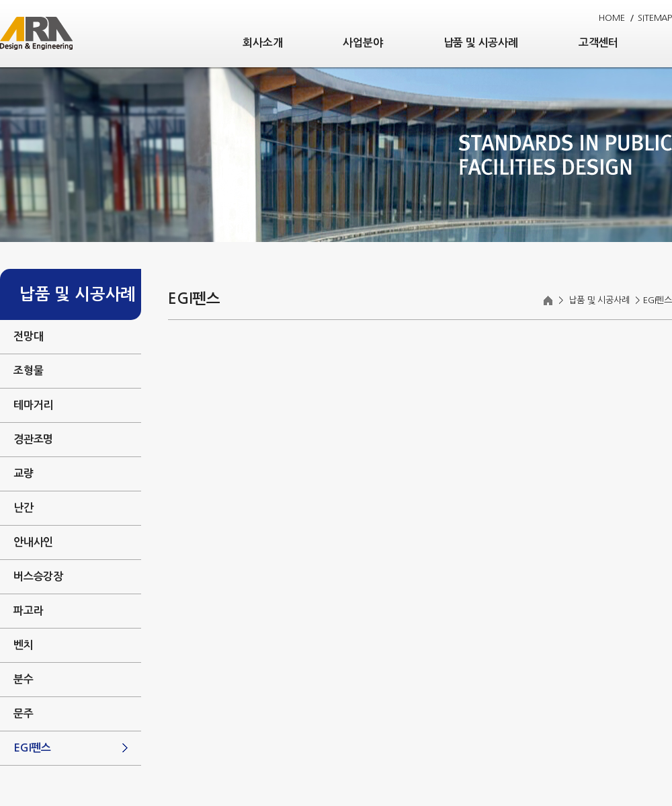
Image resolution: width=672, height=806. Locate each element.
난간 (24, 508)
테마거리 (33, 405)
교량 (24, 474)
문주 (24, 714)
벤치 (24, 645)
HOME (612, 18)
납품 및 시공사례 (481, 43)
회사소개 (262, 43)
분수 (24, 679)
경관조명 (33, 439)
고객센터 (598, 43)
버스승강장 (38, 576)
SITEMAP (655, 18)
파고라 (28, 611)
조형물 (28, 371)
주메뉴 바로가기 (0, 0)
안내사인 (33, 542)
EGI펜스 (32, 748)
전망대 (28, 336)
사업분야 (363, 43)
